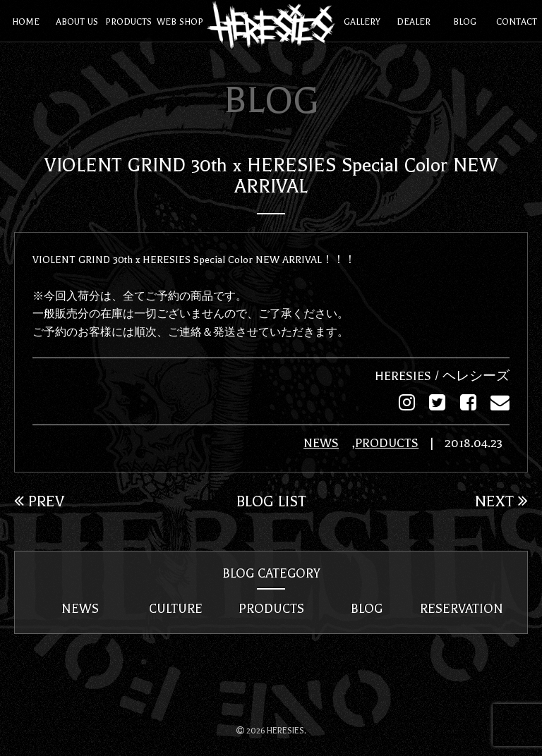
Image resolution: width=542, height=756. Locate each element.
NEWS (321, 443)
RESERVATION (462, 608)
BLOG (367, 608)
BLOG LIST (271, 500)
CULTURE (176, 608)
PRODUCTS (387, 443)
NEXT (501, 500)
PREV (39, 500)
